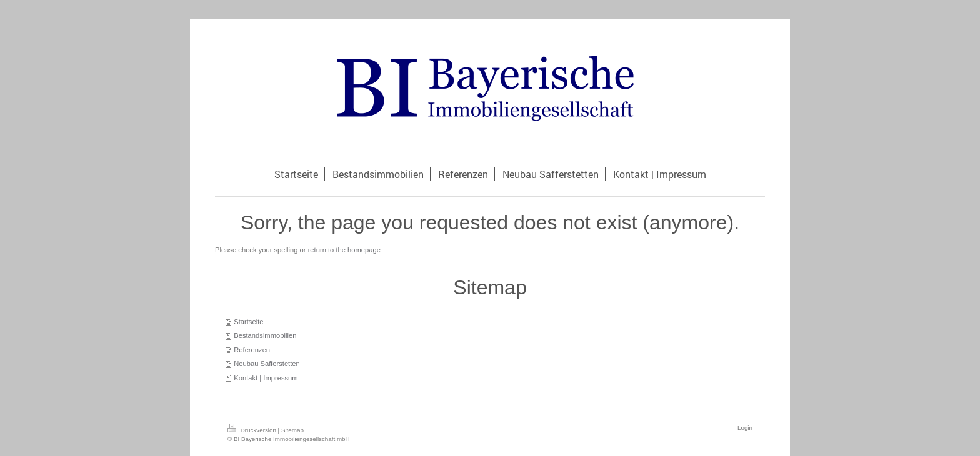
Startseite (248, 322)
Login (745, 428)
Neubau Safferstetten (267, 364)
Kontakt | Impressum (266, 378)
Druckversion (253, 430)
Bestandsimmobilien (265, 335)
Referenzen (252, 350)
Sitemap (292, 430)
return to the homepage (344, 250)
